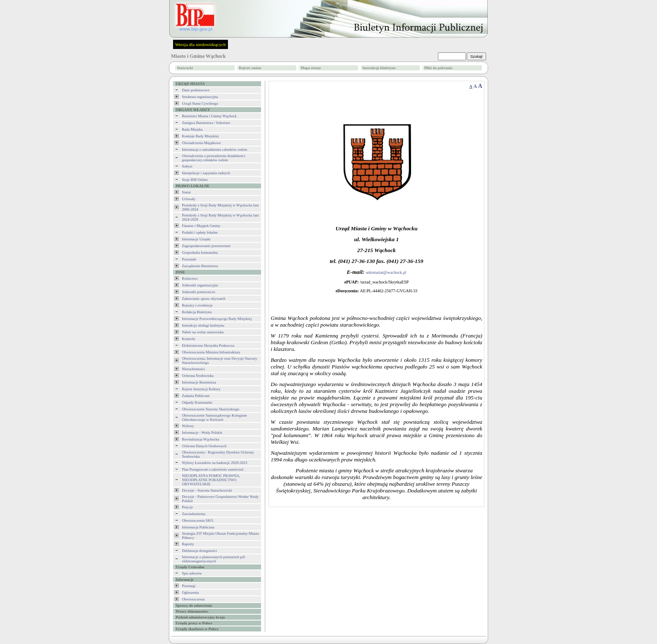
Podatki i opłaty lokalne (200, 232)
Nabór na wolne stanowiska (203, 332)
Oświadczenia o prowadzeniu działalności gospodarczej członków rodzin (213, 158)
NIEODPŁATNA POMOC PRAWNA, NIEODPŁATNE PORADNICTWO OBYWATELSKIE (211, 480)
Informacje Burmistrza (199, 382)
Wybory (188, 426)
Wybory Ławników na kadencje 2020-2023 (215, 463)
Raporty (188, 544)
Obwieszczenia (193, 599)
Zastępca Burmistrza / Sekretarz (206, 123)
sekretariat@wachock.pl (386, 272)
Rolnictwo (190, 278)
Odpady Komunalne (197, 402)
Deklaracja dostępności (199, 551)
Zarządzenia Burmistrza (200, 266)
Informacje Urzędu (196, 239)
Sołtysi (187, 166)
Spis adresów (192, 573)
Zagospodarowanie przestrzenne (206, 246)
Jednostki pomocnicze (199, 292)
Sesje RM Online (195, 180)
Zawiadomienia (194, 514)
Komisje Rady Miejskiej (200, 136)
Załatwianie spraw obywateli (204, 299)
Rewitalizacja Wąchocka (200, 439)
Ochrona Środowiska (198, 376)
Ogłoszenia (190, 592)
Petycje (188, 507)
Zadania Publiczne (196, 396)
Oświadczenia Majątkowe (201, 143)
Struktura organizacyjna (200, 97)
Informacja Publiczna (198, 527)
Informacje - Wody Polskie (202, 433)
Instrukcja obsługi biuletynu (203, 325)
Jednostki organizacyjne (200, 285)
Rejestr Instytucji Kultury (201, 389)
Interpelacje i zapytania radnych (206, 173)
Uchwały (189, 199)
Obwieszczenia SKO (198, 520)
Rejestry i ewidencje (197, 305)
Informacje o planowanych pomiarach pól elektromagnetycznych (213, 559)
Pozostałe (189, 259)
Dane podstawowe (196, 90)
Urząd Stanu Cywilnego (200, 103)
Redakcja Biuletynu (197, 312)
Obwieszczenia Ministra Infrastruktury (211, 352)
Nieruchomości (193, 369)
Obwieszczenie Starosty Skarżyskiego (211, 409)
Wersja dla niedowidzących (200, 44)
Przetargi (189, 586)
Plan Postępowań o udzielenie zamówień (213, 469)
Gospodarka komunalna (200, 252)
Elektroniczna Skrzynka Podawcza (208, 345)
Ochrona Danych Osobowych (204, 446)
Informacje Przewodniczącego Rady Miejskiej (217, 319)
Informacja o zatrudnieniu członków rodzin (215, 149)
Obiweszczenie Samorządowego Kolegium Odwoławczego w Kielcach (214, 417)
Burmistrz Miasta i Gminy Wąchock (209, 116)
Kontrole (189, 339)
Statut (186, 192)
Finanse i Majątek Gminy (201, 226)
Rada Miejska (192, 129)
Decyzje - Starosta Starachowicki (207, 490)
